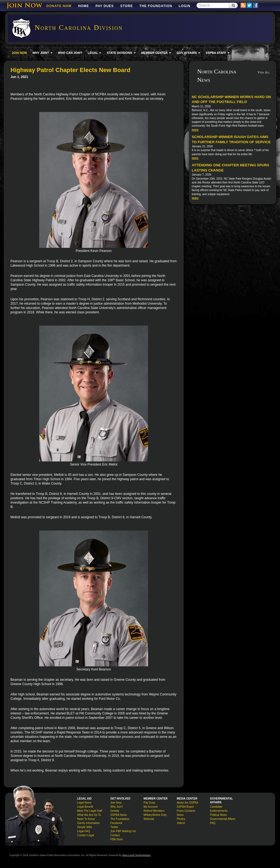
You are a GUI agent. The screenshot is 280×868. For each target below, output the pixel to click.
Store (127, 6)
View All (264, 72)
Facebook (116, 823)
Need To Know (86, 819)
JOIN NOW (20, 53)
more (195, 130)
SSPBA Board (185, 807)
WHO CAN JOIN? (70, 53)
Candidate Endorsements (219, 809)
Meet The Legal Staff (90, 811)
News (180, 815)
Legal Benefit (85, 807)
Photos (181, 819)
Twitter (114, 827)
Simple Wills (85, 827)
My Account (151, 807)
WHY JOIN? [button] (42, 53)
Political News (219, 815)
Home (84, 6)
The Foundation (156, 6)
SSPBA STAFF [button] (218, 53)
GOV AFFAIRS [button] (188, 53)
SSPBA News (119, 815)
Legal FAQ (84, 831)
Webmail (149, 819)
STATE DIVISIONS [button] (121, 53)
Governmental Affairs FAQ (223, 821)
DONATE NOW (59, 6)
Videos (181, 823)
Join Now (116, 803)
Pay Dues (105, 6)
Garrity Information (89, 823)
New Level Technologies (137, 855)
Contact (115, 835)
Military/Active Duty (155, 815)
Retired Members (154, 811)
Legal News (84, 803)
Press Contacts (186, 811)
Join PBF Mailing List (123, 831)
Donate (115, 811)
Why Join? (117, 807)
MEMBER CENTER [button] (156, 53)
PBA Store (117, 839)
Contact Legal (86, 835)
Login (185, 6)
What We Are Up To (89, 815)
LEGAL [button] (94, 53)
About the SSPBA (188, 803)
